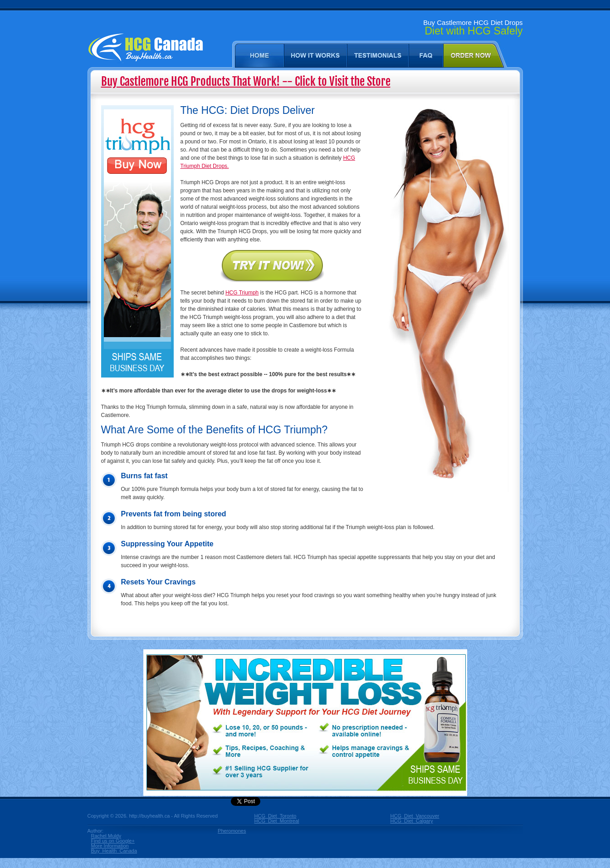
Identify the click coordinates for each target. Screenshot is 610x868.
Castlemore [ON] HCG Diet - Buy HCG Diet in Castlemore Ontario (145, 58)
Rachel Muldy (106, 836)
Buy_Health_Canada (114, 851)
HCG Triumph (242, 293)
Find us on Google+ (113, 841)
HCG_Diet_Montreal (275, 821)
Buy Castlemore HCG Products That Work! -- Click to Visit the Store (246, 81)
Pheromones (232, 831)
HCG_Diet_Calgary (411, 821)
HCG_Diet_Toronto (275, 816)
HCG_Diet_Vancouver (411, 816)
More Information (110, 846)
